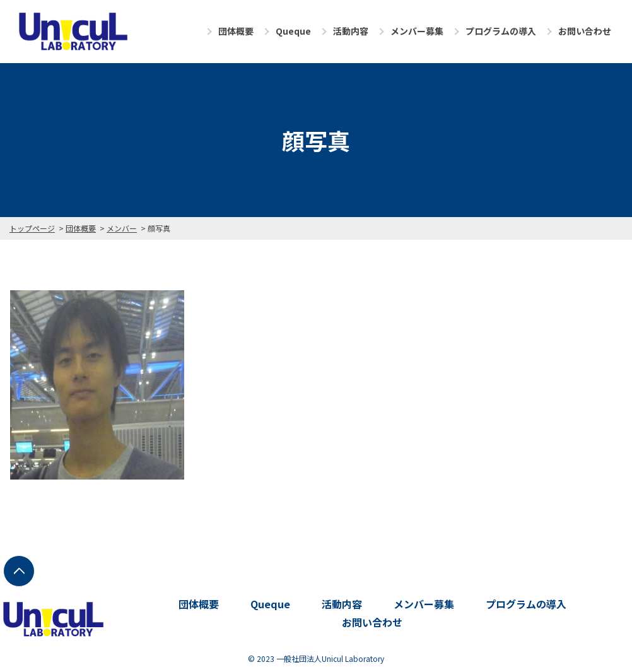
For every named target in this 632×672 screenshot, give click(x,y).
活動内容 (351, 31)
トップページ (32, 228)
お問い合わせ (585, 31)
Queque (293, 31)
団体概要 (236, 31)
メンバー (122, 228)
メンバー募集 (417, 31)
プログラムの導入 (501, 31)
